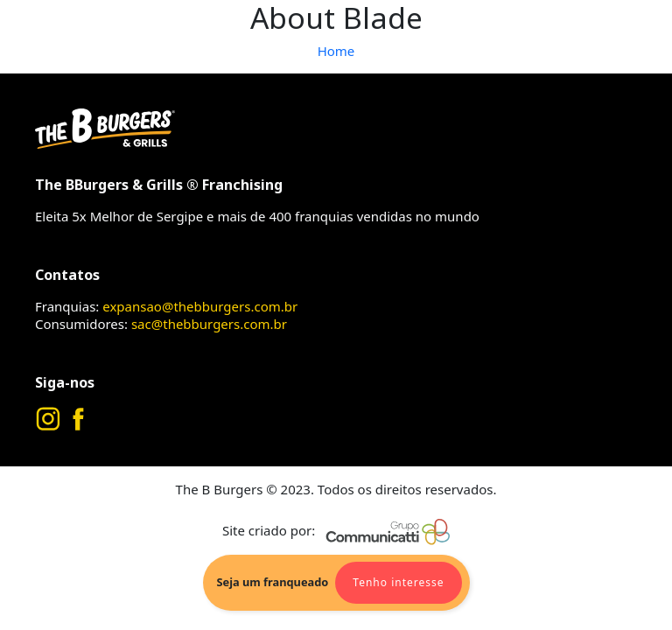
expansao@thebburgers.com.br (200, 306)
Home (336, 51)
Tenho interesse (398, 582)
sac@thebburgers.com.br (209, 324)
